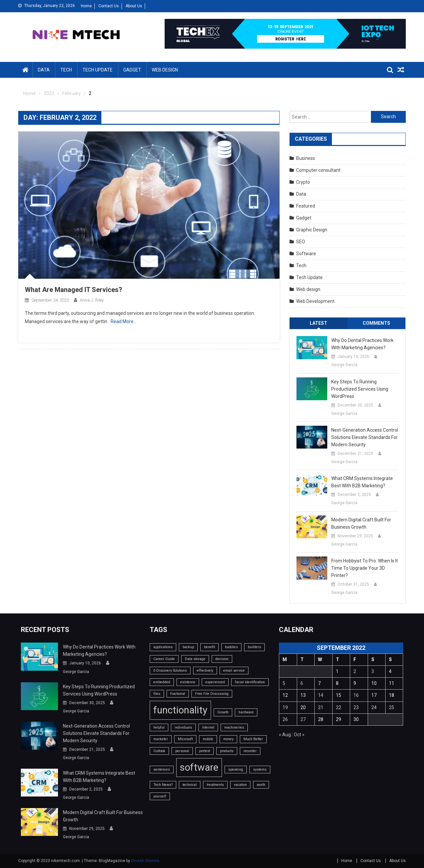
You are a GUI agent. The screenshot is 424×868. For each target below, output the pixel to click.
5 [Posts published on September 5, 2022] (284, 683)
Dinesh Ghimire (145, 861)
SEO (301, 242)
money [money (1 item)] (228, 739)
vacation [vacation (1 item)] (240, 785)
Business (306, 158)
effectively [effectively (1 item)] (205, 671)
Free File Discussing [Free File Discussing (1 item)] (212, 694)
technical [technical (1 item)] (190, 785)
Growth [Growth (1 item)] (223, 712)
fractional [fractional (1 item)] (178, 694)
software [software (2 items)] (199, 767)
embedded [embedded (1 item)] (162, 682)
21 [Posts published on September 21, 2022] (321, 707)
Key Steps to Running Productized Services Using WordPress (360, 389)
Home (86, 6)
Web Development (315, 301)
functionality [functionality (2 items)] (180, 710)
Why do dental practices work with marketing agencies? (362, 344)
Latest (318, 323)
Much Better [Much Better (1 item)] (253, 739)
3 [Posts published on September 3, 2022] (373, 671)
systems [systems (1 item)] (260, 770)
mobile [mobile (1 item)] (208, 739)
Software (306, 254)
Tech (66, 70)
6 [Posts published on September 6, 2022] (302, 683)
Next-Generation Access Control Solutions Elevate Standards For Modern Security (365, 437)
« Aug (285, 735)
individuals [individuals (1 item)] (183, 727)
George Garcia (344, 365)
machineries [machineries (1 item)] (234, 727)
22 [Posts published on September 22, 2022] (339, 707)
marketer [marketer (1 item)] (161, 739)
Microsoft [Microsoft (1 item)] (185, 739)
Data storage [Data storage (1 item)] (195, 659)
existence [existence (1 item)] (188, 682)
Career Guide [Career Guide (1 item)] (164, 659)
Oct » (299, 735)
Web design (165, 70)
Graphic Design (312, 230)
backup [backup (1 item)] (188, 647)
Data (44, 70)
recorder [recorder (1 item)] (250, 751)
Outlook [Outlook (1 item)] (159, 751)
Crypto (303, 182)
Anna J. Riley (92, 300)
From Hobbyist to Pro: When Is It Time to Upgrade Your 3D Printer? (365, 568)
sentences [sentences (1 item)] (162, 770)
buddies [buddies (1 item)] (231, 647)
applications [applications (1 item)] (163, 647)
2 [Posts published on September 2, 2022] (355, 671)
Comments (376, 323)
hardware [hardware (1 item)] (246, 712)
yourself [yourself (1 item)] (160, 796)
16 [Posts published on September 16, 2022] (356, 695)
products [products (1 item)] (227, 751)
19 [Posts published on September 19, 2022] (285, 707)
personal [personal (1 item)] (182, 751)
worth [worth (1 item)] (261, 785)
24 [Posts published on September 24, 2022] (374, 707)
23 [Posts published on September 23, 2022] (356, 707)
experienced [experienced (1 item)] (215, 682)
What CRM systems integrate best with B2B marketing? (362, 482)
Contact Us (109, 6)
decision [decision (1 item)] (222, 659)
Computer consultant (318, 170)
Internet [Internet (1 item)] (208, 727)
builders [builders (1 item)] (254, 647)
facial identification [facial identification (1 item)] (250, 682)
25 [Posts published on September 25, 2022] (392, 707)
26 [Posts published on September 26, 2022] (285, 719)
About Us (134, 6)
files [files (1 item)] (157, 694)
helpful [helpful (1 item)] (159, 727)
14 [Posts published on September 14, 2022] (321, 695)
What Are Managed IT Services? (74, 290)
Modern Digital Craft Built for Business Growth (361, 523)
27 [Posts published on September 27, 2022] (303, 719)
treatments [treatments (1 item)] (215, 785)
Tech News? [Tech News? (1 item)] (163, 785)
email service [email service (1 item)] (234, 671)
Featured (306, 206)
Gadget (132, 70)
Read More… (124, 321)
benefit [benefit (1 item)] (210, 647)
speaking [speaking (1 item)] (236, 770)
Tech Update (98, 70)
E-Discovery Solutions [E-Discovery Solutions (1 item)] (170, 671)
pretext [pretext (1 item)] (205, 751)
